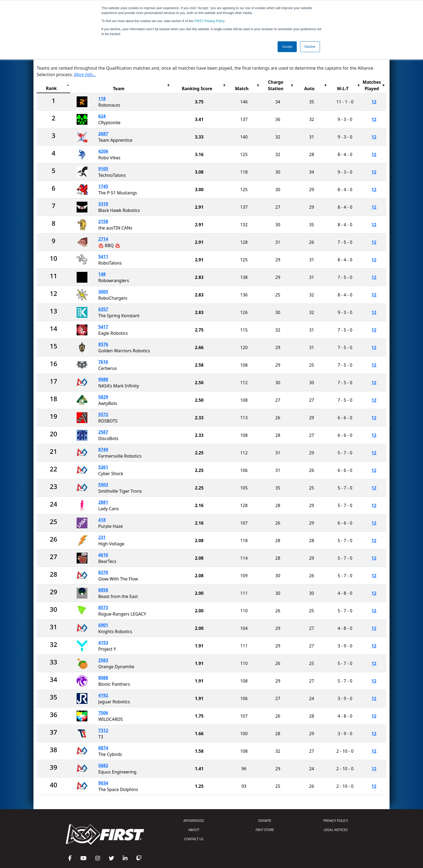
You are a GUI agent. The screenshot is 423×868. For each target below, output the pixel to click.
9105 (103, 169)
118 (102, 99)
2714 (103, 239)
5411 (103, 256)
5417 (103, 327)
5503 (103, 485)
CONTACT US (194, 839)
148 (102, 274)
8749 (103, 450)
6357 (103, 309)
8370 (103, 572)
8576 (103, 344)
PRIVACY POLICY (336, 821)
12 (374, 102)
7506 (103, 713)
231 (102, 537)
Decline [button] (310, 47)
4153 (103, 643)
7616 (103, 362)
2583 (103, 660)
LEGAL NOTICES (336, 830)
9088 (103, 379)
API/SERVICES (194, 821)
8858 (103, 590)
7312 (103, 730)
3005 (103, 292)
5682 (103, 765)
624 (102, 116)
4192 (103, 695)
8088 (103, 678)
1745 (103, 186)
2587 (103, 432)
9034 (103, 783)
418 (102, 520)
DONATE (265, 821)
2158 (103, 221)
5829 (103, 397)
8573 (103, 607)
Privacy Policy (209, 21)
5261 (103, 467)
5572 (103, 414)
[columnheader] (54, 85)
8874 (103, 748)
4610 (103, 555)
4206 (103, 151)
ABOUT (194, 830)
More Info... (85, 75)
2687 (103, 134)
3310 (103, 204)
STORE (265, 830)
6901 (103, 625)
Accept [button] (287, 47)
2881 (103, 502)
